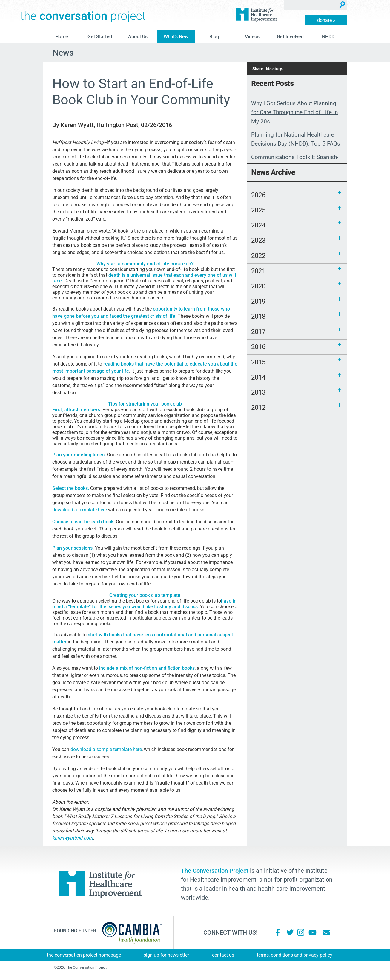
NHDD (328, 37)
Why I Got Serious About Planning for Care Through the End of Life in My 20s (295, 112)
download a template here (80, 510)
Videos (252, 37)
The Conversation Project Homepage (84, 955)
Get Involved (290, 37)
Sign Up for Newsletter (166, 955)
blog (214, 37)
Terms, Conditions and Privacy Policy (295, 955)
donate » (326, 20)
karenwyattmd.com (73, 838)
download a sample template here (106, 749)
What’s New (176, 37)
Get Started (100, 37)
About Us (138, 37)
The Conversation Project (83, 15)
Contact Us (223, 955)
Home (62, 37)
